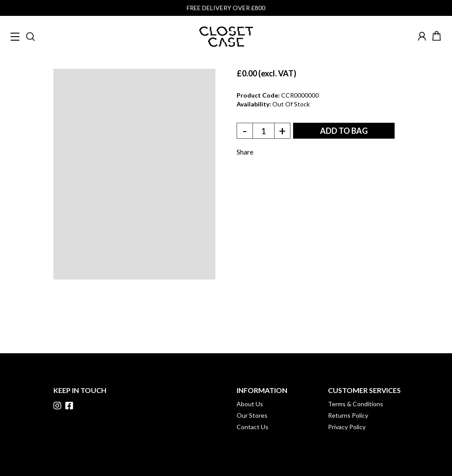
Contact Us (252, 427)
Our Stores (252, 415)
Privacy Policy (347, 427)
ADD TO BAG (344, 131)
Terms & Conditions (356, 404)
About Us (250, 404)
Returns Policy (348, 415)
